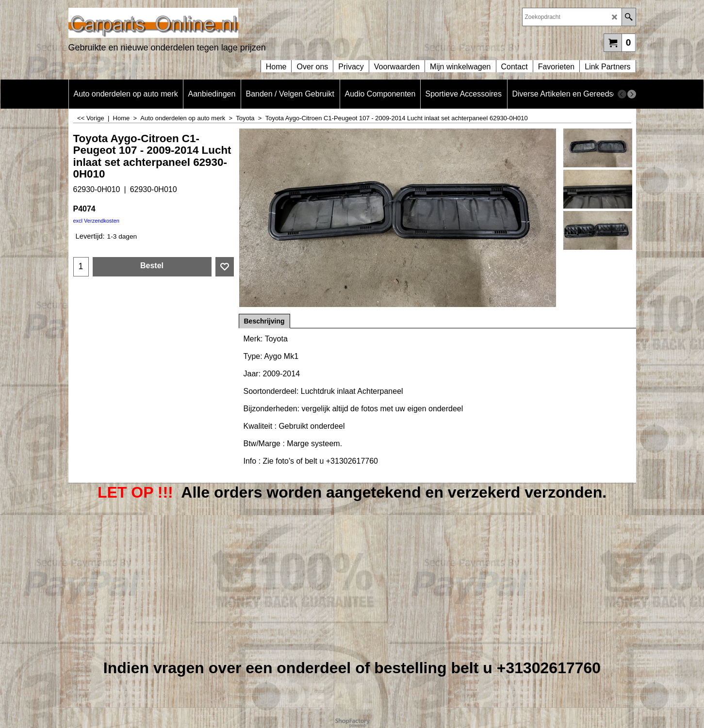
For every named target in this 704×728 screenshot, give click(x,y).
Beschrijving (264, 321)
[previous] (622, 94)
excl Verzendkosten (96, 221)
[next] (632, 94)
